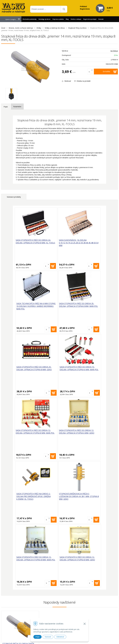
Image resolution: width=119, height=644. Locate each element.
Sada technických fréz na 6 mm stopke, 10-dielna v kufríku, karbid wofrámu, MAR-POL (89, 244)
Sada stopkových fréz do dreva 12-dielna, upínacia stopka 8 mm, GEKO (89, 433)
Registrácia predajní (90, 19)
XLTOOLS (114, 51)
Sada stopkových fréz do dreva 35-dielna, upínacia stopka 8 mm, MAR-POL (29, 306)
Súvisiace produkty (14, 197)
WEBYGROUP (91, 639)
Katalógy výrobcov (45, 19)
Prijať (37, 637)
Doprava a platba (58, 19)
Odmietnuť (60, 637)
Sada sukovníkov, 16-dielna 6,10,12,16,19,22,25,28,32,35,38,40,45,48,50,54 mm (66, 244)
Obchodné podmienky (30, 19)
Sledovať (66, 81)
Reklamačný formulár (85, 606)
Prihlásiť (83, 6)
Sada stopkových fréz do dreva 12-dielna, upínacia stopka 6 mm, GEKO (59, 370)
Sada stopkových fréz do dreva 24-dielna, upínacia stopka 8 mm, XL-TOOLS (29, 243)
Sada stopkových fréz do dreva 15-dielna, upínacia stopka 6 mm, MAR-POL (89, 306)
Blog (67, 19)
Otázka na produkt (82, 81)
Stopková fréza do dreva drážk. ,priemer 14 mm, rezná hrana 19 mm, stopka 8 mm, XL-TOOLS (18, 520)
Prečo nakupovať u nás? (86, 603)
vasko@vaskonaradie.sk (57, 608)
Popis (6, 107)
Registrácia (85, 9)
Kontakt (101, 19)
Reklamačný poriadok (85, 615)
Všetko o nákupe (76, 19)
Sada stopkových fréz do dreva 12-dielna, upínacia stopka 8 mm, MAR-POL (29, 370)
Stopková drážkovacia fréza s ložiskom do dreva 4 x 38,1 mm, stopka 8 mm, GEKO (29, 435)
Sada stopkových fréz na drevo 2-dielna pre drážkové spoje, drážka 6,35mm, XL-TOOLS (89, 371)
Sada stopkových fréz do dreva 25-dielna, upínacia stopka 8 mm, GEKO (59, 306)
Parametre (17, 107)
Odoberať (107, 578)
